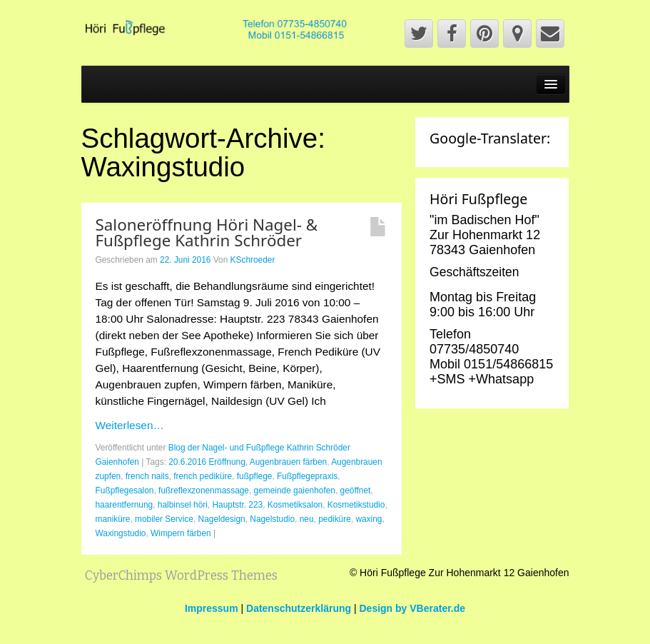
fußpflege (255, 476)
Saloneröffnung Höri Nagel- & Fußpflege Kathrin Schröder (207, 232)
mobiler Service (164, 519)
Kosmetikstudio (356, 505)
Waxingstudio (121, 533)
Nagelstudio (272, 519)
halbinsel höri (183, 505)
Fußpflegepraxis (307, 476)
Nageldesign (222, 519)
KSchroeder (253, 260)
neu (307, 519)
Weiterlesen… (130, 425)
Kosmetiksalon (295, 505)
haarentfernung (125, 505)
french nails (147, 476)
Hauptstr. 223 (237, 505)
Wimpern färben (181, 533)
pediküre (335, 519)
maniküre (113, 519)
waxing (369, 519)
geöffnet (356, 490)
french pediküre (203, 476)
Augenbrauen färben (288, 462)
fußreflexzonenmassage (204, 490)
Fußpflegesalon (125, 490)
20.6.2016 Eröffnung (207, 462)
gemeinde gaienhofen (295, 490)
